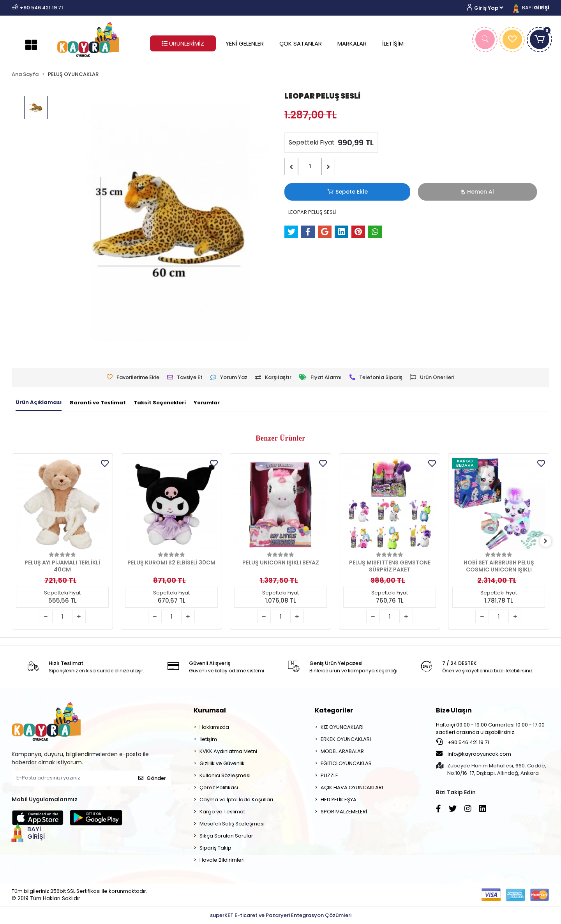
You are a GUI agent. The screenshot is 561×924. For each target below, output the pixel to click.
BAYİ (530, 8)
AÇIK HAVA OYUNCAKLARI (352, 787)
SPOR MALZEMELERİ (344, 812)
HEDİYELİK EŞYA (339, 800)
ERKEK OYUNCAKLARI (346, 739)
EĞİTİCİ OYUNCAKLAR (346, 763)
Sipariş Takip (215, 848)
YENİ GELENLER (245, 43)
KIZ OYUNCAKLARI (342, 727)
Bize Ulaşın (454, 710)
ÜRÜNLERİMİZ (183, 43)
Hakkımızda (214, 727)
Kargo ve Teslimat (222, 812)
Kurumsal (210, 710)
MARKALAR (352, 43)
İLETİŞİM (393, 43)
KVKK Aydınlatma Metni (228, 751)
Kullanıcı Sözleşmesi (225, 775)
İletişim (208, 739)
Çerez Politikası (219, 787)
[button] (488, 8)
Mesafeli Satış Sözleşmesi (232, 824)
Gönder (152, 778)
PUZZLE (329, 775)
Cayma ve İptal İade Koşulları (236, 800)
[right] (549, 541)
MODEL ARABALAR (342, 751)
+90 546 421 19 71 (462, 742)
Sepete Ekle (310, 192)
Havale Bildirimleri (222, 860)
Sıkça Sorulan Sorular (226, 836)
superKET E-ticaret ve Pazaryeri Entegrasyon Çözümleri (281, 915)
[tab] (39, 403)
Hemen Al (364, 192)
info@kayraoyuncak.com (474, 754)
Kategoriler (334, 710)
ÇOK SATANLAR (301, 43)
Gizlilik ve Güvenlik (222, 763)
